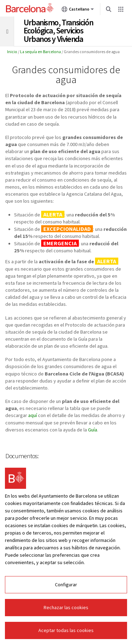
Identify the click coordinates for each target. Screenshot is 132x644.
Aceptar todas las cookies (66, 630)
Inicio (12, 52)
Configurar (66, 585)
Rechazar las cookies (66, 607)
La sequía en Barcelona (40, 52)
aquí (33, 415)
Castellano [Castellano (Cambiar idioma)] (78, 11)
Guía (93, 430)
